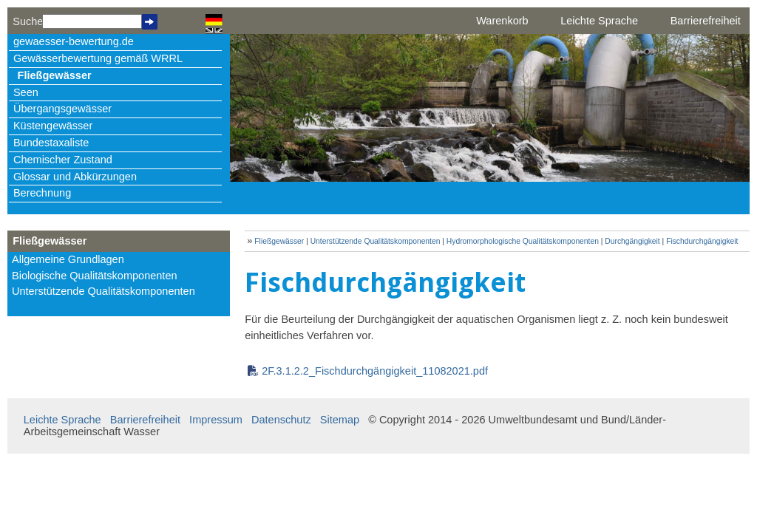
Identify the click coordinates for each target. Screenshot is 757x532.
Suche (27, 21)
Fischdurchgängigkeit (702, 241)
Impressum (216, 420)
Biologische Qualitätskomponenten (95, 276)
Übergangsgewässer (62, 109)
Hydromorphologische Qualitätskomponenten (523, 241)
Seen (26, 92)
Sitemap (340, 420)
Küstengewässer (53, 126)
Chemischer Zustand (63, 160)
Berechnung (42, 193)
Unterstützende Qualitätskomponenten (103, 291)
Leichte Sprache (599, 21)
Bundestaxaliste (51, 143)
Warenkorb (502, 21)
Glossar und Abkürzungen (75, 177)
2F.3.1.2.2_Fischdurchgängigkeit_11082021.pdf (375, 371)
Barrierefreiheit (706, 21)
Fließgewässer (55, 75)
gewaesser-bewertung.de (74, 41)
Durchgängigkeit (632, 241)
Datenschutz (281, 420)
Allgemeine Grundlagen (68, 259)
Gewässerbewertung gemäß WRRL (98, 58)
